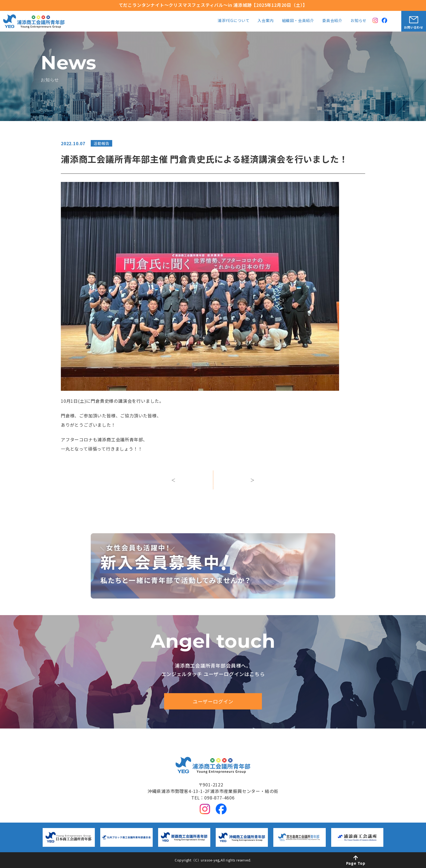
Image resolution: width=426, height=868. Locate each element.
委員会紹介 (332, 21)
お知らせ (358, 21)
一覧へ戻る (213, 485)
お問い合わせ (414, 27)
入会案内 (266, 21)
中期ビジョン (200, 739)
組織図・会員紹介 (298, 21)
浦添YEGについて (234, 21)
